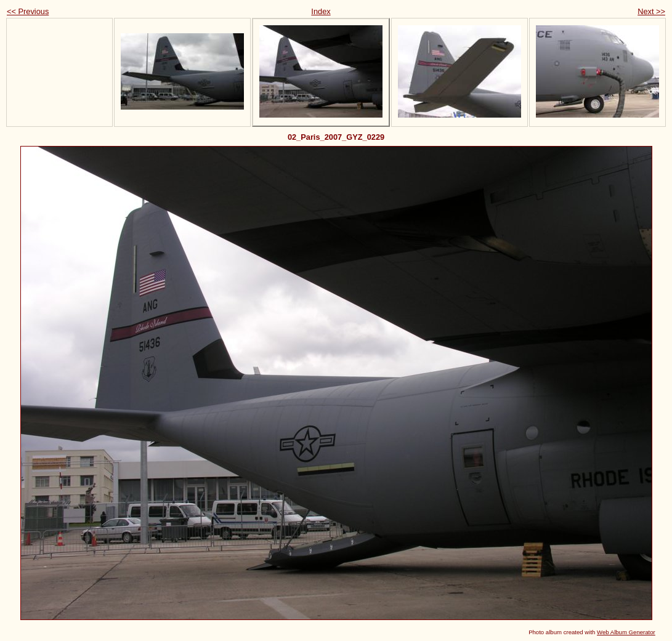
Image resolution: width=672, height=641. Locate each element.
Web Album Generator (626, 632)
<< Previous (28, 11)
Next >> (651, 11)
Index (321, 11)
